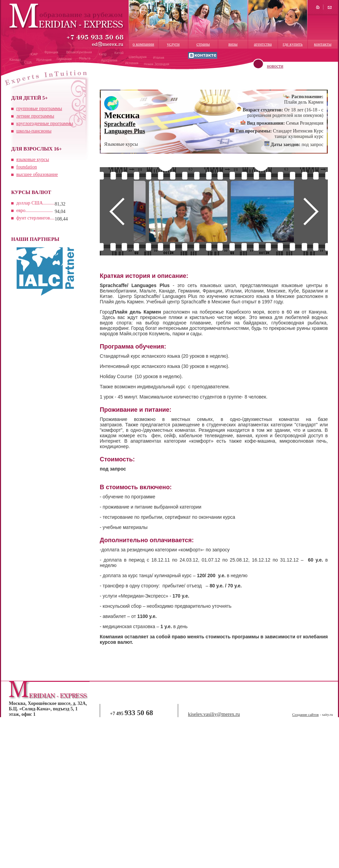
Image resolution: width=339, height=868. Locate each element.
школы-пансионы (34, 131)
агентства (263, 44)
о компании (143, 44)
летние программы (35, 116)
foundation (27, 167)
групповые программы (39, 109)
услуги (173, 44)
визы (233, 44)
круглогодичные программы (45, 123)
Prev (117, 211)
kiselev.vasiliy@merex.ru (214, 714)
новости (275, 66)
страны (203, 44)
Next (311, 211)
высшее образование (37, 174)
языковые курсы (33, 160)
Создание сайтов (305, 714)
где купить (293, 44)
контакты (323, 44)
